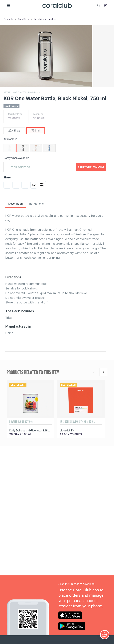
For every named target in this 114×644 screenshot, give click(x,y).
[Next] (103, 372)
